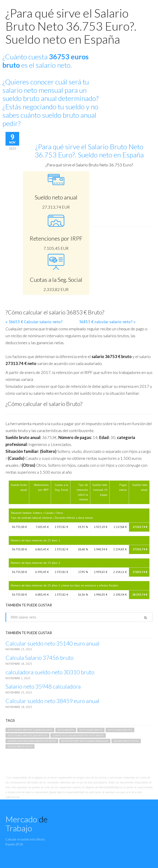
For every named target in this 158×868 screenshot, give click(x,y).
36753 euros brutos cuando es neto (30, 730)
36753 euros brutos (120, 730)
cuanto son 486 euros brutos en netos (32, 741)
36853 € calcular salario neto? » (107, 322)
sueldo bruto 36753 (20, 746)
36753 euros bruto (91, 730)
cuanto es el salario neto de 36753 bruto (78, 735)
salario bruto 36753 (126, 741)
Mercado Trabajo (27, 824)
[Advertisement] (122, 197)
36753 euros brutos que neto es (27, 735)
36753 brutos (66, 730)
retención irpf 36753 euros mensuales (85, 741)
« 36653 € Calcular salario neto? (34, 322)
